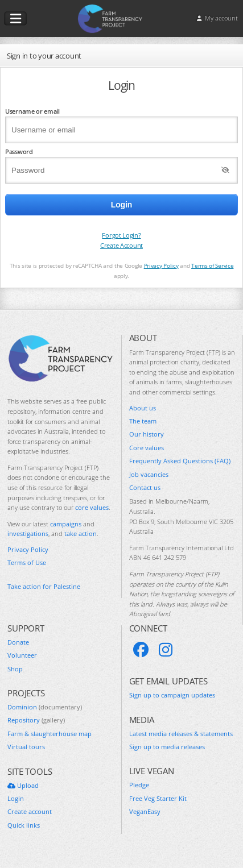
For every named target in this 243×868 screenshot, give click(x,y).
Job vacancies (149, 474)
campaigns (66, 524)
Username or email (32, 111)
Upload (23, 785)
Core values (147, 448)
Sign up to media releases (167, 747)
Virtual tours (26, 747)
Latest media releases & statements (181, 734)
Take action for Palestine (44, 586)
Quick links (24, 825)
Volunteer (22, 655)
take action (81, 533)
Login (16, 798)
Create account (30, 811)
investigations (28, 533)
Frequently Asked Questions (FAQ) (180, 461)
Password (19, 151)
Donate (18, 642)
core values (92, 507)
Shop (15, 669)
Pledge (139, 785)
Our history (147, 434)
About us (143, 408)
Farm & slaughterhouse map (50, 734)
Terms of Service (212, 265)
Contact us (145, 487)
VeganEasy (145, 811)
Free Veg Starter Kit (158, 798)
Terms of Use (27, 562)
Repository (36, 720)
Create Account (121, 245)
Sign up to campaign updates (172, 695)
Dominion (45, 707)
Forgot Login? (121, 235)
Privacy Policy (161, 265)
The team (143, 421)
